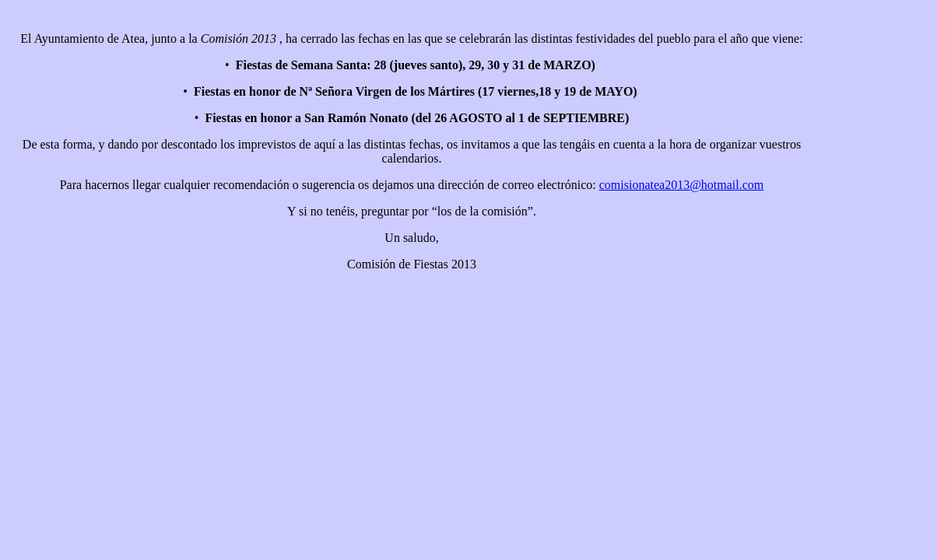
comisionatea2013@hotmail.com (682, 185)
